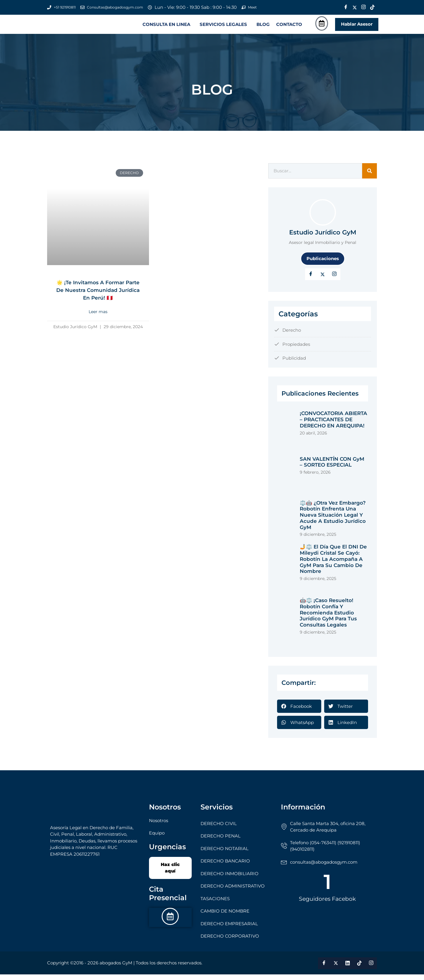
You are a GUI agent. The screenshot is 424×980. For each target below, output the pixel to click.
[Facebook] (346, 7)
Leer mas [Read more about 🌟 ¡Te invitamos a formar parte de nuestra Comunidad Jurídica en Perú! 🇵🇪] (98, 325)
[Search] (370, 177)
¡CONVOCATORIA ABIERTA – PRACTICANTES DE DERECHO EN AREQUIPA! (333, 425)
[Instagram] (363, 7)
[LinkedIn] (334, 280)
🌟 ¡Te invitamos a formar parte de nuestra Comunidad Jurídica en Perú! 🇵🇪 (98, 299)
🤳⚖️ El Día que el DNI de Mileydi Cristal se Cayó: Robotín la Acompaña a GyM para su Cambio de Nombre (333, 565)
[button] (168, 27)
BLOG (263, 27)
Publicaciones (323, 264)
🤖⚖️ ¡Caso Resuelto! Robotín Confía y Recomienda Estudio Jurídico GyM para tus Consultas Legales (328, 618)
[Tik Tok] (372, 7)
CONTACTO (289, 27)
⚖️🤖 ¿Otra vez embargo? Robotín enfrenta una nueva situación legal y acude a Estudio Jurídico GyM (333, 521)
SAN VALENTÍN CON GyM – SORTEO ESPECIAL (332, 468)
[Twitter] (355, 7)
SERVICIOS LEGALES (223, 27)
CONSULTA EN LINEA (166, 27)
